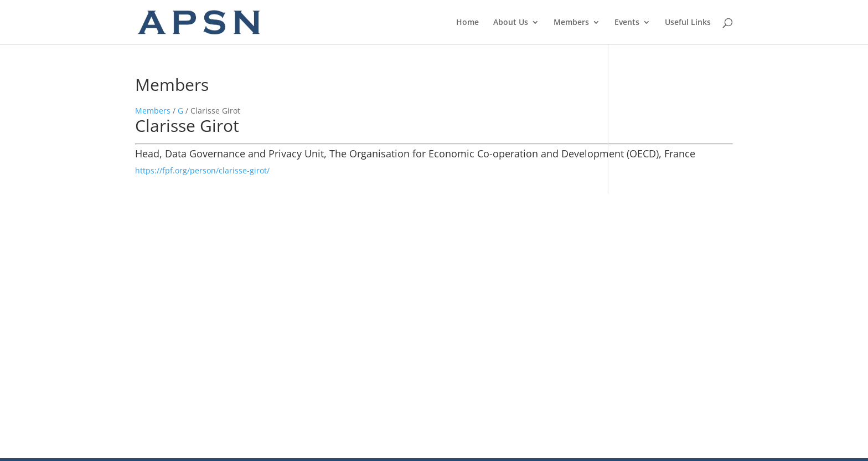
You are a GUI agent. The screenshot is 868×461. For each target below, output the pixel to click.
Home (467, 23)
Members (571, 23)
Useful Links (688, 23)
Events (627, 23)
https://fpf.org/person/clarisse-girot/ (202, 170)
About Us (511, 23)
